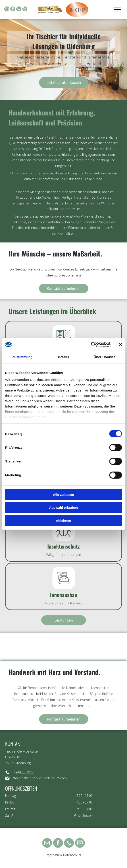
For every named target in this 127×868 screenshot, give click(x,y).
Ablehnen (63, 520)
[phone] (19, 9)
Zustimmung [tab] (22, 357)
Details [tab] (64, 357)
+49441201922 (23, 772)
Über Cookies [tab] (105, 357)
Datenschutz (72, 855)
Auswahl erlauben (63, 508)
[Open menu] (117, 10)
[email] (7, 9)
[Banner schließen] (120, 345)
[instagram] (25, 9)
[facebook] (13, 9)
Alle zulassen (63, 494)
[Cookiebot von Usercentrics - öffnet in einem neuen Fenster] (91, 345)
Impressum (54, 855)
